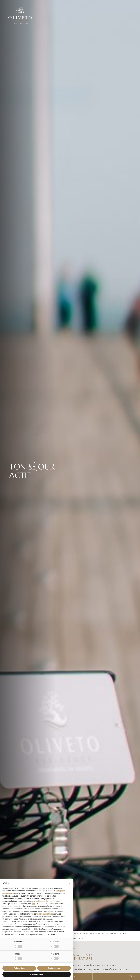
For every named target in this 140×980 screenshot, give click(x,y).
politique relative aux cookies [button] (48, 901)
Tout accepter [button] (54, 968)
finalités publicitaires (45, 914)
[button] (69, 883)
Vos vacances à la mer (114, 934)
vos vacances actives (89, 934)
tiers (33, 904)
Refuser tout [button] (19, 968)
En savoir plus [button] (37, 974)
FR (132, 976)
